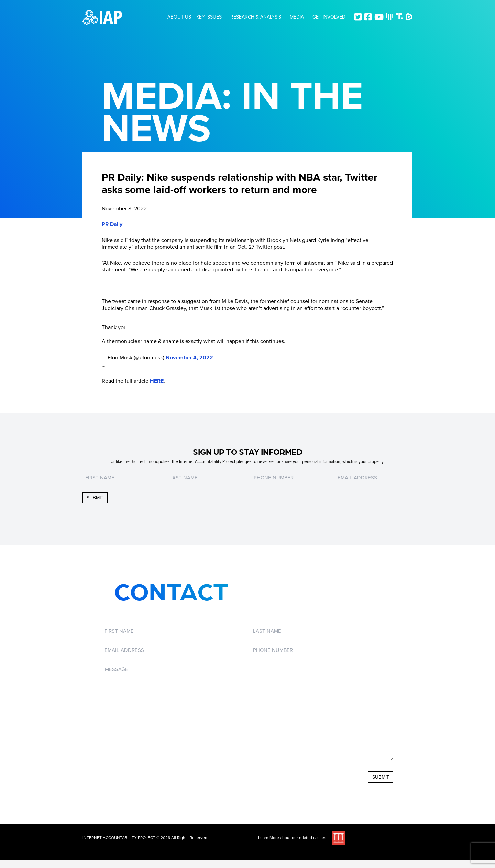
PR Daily (112, 224)
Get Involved (329, 17)
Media (297, 17)
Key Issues (209, 17)
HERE (157, 381)
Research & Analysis (256, 17)
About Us (179, 17)
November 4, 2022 (189, 358)
